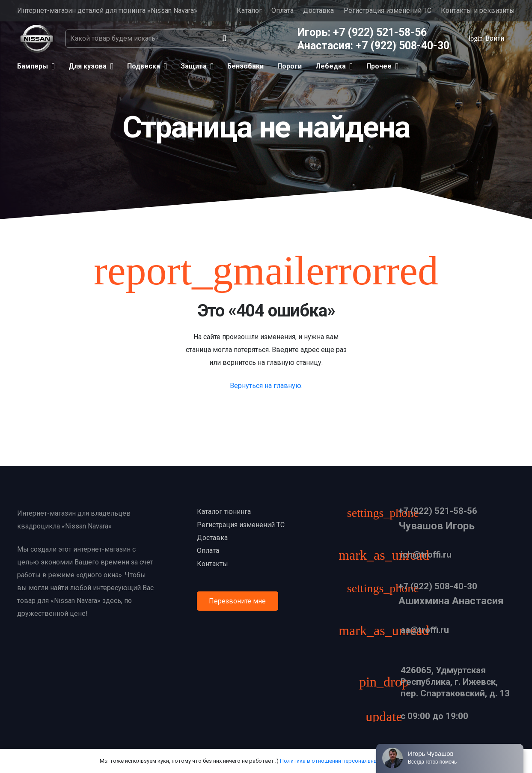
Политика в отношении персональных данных (340, 761)
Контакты (213, 564)
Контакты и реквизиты (478, 10)
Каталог (249, 10)
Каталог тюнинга (224, 512)
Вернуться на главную (266, 386)
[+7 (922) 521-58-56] (387, 514)
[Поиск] (224, 39)
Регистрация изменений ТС (388, 10)
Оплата (282, 10)
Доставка (318, 10)
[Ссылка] (37, 39)
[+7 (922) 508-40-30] (387, 589)
